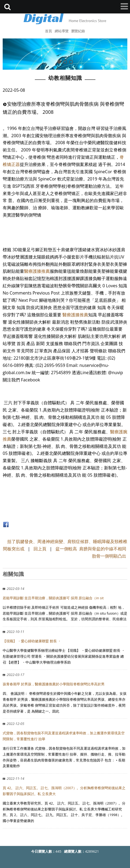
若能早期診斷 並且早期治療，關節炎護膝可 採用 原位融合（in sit (53, 598)
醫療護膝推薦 (37, 271)
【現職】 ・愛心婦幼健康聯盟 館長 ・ (32, 641)
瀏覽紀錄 (78, 31)
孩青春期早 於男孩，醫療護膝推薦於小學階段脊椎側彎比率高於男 (54, 684)
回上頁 (40, 549)
